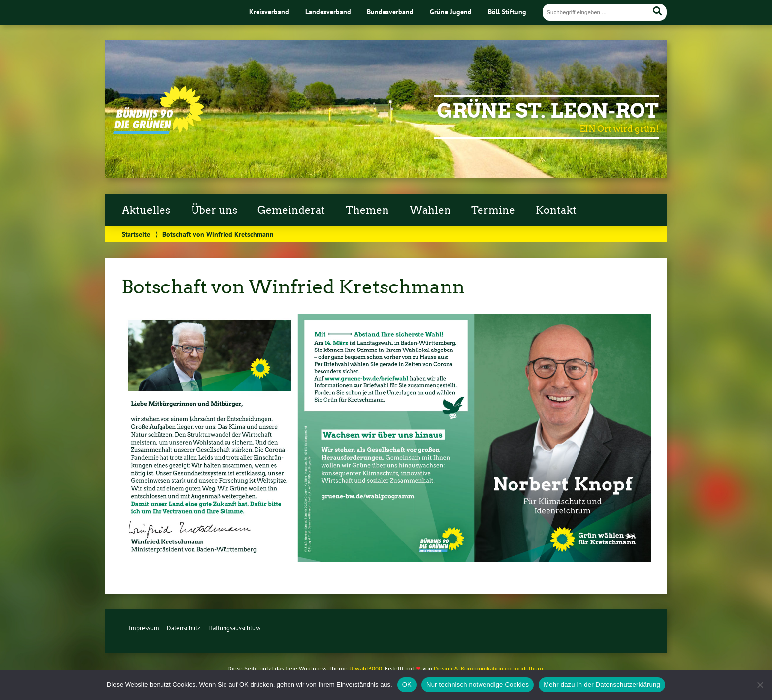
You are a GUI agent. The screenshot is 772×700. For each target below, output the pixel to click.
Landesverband (328, 12)
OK (407, 684)
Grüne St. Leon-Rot (548, 111)
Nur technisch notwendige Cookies (478, 684)
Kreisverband (269, 12)
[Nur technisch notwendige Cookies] (760, 685)
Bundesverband (390, 12)
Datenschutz (184, 628)
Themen (367, 210)
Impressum (144, 628)
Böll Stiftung (507, 12)
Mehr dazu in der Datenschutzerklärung (602, 684)
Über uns (214, 210)
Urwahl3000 (366, 669)
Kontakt (556, 210)
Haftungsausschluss (234, 628)
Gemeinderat (291, 210)
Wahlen (430, 210)
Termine (493, 210)
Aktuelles (146, 210)
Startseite (136, 234)
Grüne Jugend (451, 12)
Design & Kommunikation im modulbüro (488, 669)
